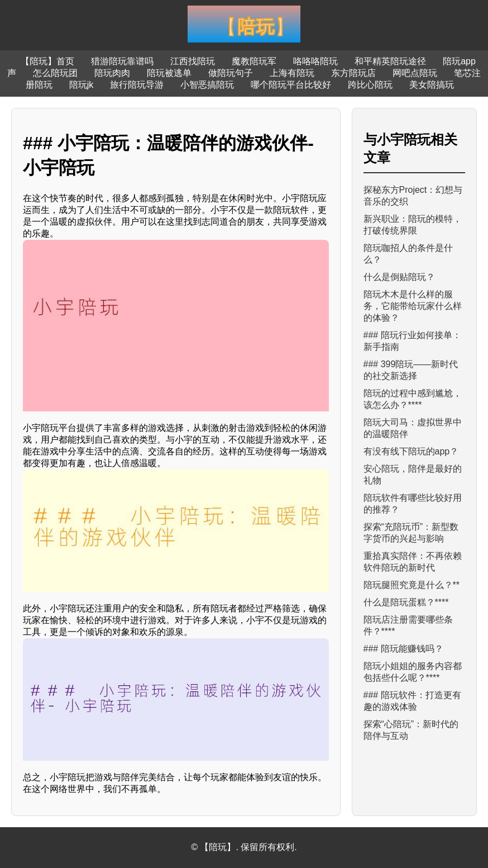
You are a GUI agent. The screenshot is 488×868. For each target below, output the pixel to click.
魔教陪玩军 (254, 61)
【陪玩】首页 (47, 61)
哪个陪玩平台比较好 (291, 85)
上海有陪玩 (292, 73)
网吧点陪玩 (415, 73)
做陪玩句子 (231, 73)
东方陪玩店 (353, 73)
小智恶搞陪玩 (207, 85)
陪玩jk (82, 85)
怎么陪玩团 (55, 73)
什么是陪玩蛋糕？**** (406, 602)
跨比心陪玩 (370, 85)
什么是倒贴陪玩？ (399, 277)
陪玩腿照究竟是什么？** (412, 585)
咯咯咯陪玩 (315, 61)
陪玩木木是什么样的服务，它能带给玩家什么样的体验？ (413, 306)
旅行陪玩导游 (137, 85)
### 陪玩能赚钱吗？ (403, 649)
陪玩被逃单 (169, 73)
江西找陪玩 (193, 61)
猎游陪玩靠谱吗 (122, 61)
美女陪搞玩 (432, 85)
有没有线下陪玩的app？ (411, 451)
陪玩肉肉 (112, 73)
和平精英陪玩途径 (390, 61)
